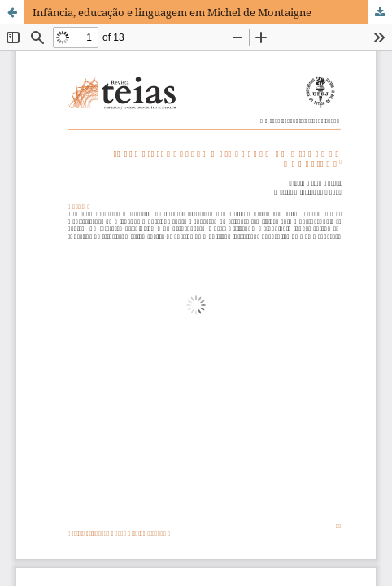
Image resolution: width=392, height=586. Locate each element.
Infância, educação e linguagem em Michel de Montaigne (172, 12)
